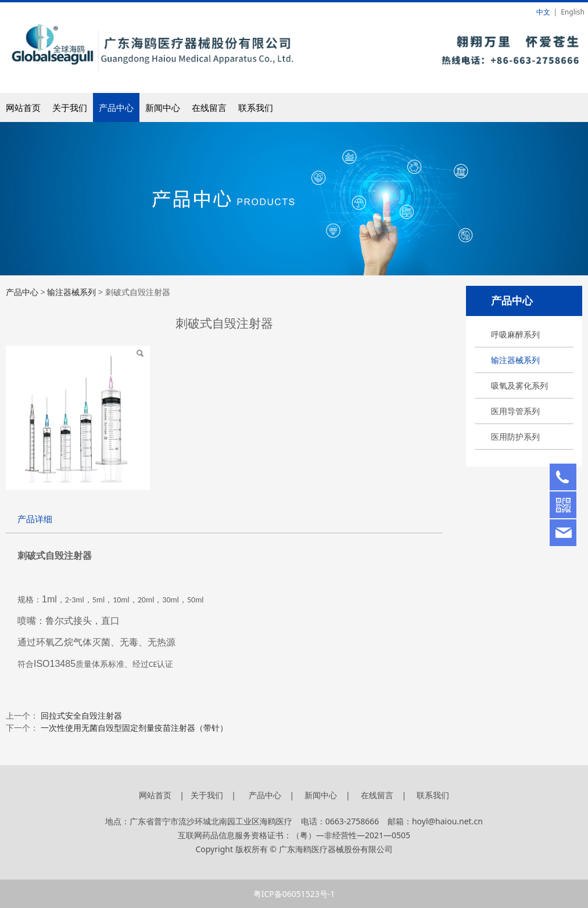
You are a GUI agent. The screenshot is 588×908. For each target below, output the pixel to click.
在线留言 (209, 107)
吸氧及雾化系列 (519, 385)
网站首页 (23, 107)
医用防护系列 (515, 437)
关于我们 (70, 107)
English (573, 12)
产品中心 (116, 107)
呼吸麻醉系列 (515, 334)
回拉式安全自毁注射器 (81, 715)
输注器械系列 (515, 360)
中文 (543, 12)
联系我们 (256, 107)
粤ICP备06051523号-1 (294, 894)
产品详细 (35, 519)
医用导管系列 (515, 411)
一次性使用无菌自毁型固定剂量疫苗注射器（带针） (134, 728)
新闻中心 (163, 107)
